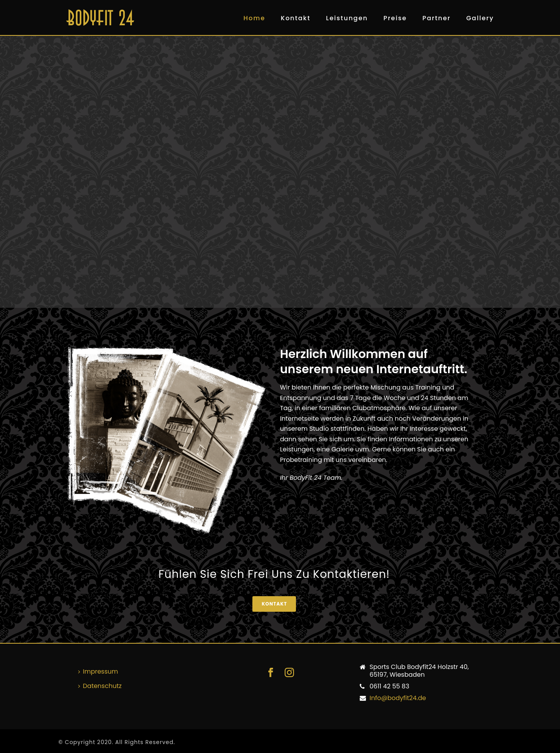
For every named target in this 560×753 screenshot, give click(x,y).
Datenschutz (100, 686)
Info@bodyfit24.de (398, 698)
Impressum (98, 671)
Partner (437, 18)
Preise (395, 18)
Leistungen (347, 18)
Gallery (480, 18)
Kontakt (296, 18)
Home (254, 18)
